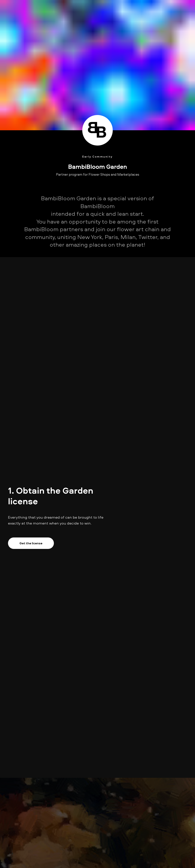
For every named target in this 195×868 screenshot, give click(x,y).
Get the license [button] (31, 543)
